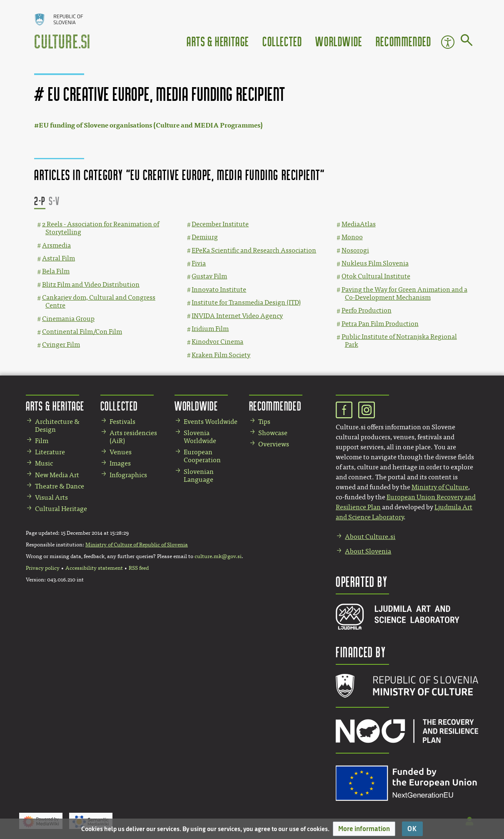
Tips (264, 422)
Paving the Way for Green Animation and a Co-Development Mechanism (404, 293)
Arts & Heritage (218, 41)
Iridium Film (210, 329)
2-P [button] (40, 201)
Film (42, 441)
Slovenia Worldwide (200, 437)
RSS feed (139, 568)
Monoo (352, 237)
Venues (121, 452)
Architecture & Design (57, 426)
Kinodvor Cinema (217, 342)
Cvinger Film (61, 344)
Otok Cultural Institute (376, 276)
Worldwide (339, 41)
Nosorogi (355, 250)
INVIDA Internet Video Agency (237, 316)
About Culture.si (370, 537)
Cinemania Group (68, 319)
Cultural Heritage (61, 509)
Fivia (199, 263)
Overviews (274, 444)
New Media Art (57, 475)
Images (120, 463)
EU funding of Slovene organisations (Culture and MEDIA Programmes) (151, 125)
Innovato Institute (219, 289)
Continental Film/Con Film (82, 332)
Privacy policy (43, 568)
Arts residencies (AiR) (133, 437)
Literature (50, 452)
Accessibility (448, 42)
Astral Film (59, 258)
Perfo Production (367, 310)
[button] (364, 829)
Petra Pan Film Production (380, 324)
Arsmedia (56, 245)
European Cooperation (202, 456)
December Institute (220, 224)
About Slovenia (368, 551)
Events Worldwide (211, 422)
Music (44, 463)
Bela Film (56, 271)
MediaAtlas (359, 224)
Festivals (122, 422)
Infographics (128, 475)
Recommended (404, 41)
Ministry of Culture (440, 487)
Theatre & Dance (60, 486)
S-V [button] (54, 201)
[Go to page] (467, 42)
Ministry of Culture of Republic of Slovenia (137, 545)
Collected (282, 41)
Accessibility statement (94, 568)
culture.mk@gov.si (218, 556)
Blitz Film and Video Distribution (91, 284)
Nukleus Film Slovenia (375, 263)
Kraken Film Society (221, 355)
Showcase (273, 433)
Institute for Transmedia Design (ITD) (246, 302)
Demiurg (205, 237)
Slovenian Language (199, 476)
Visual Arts (51, 497)
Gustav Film (209, 276)
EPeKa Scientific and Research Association (254, 250)
